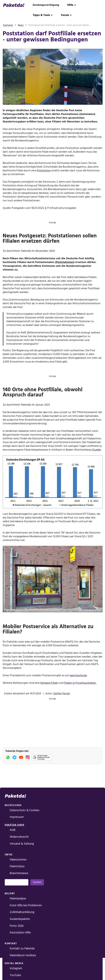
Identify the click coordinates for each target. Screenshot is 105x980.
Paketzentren (18, 860)
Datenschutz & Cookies (25, 810)
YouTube (15, 975)
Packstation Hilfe (20, 933)
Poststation (44, 170)
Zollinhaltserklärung (22, 912)
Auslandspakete (20, 919)
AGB (13, 830)
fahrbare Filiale (49, 683)
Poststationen (65, 262)
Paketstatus (17, 866)
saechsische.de (78, 675)
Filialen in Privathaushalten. (80, 683)
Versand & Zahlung (22, 844)
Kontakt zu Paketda (22, 949)
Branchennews (19, 873)
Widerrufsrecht (19, 837)
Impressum (17, 817)
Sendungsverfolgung (46, 5)
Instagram (16, 968)
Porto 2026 (17, 926)
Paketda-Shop (14, 825)
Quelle (96, 450)
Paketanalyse (18, 899)
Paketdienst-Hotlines (23, 955)
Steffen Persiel (62, 694)
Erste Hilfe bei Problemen (26, 905)
